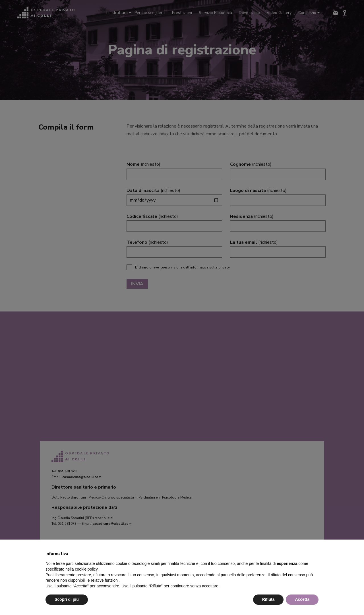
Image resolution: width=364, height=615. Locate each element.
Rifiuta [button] (268, 599)
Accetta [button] (302, 599)
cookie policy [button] (86, 569)
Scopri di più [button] (67, 599)
